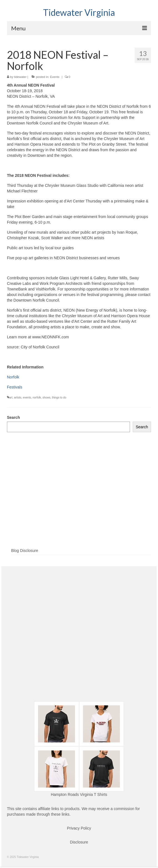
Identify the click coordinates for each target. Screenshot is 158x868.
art (11, 398)
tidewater (20, 77)
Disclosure (79, 842)
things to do (59, 398)
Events (55, 77)
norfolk (37, 398)
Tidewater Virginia (79, 12)
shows (46, 398)
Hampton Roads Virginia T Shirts (79, 794)
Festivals (15, 387)
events (27, 398)
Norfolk (13, 377)
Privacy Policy (79, 828)
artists (18, 398)
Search (13, 417)
